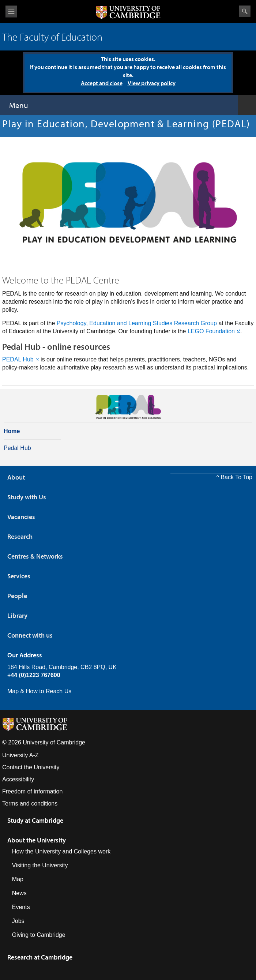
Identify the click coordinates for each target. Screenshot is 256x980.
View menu (11, 12)
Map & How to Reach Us (39, 691)
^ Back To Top (234, 477)
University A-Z (20, 755)
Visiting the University (40, 865)
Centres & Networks (35, 556)
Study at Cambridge (35, 820)
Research (20, 536)
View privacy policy (152, 83)
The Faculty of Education (52, 37)
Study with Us (27, 497)
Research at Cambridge (40, 957)
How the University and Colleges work (61, 851)
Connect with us (30, 635)
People (17, 596)
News (19, 893)
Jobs (18, 921)
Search (245, 11)
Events (21, 907)
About (16, 477)
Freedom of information (32, 791)
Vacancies (21, 517)
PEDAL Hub (18, 359)
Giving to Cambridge (39, 935)
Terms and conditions (30, 803)
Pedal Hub (17, 448)
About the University (37, 840)
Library (17, 615)
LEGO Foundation (211, 331)
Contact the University (31, 767)
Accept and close (102, 83)
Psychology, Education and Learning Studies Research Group (136, 323)
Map (18, 879)
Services (19, 576)
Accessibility (18, 779)
